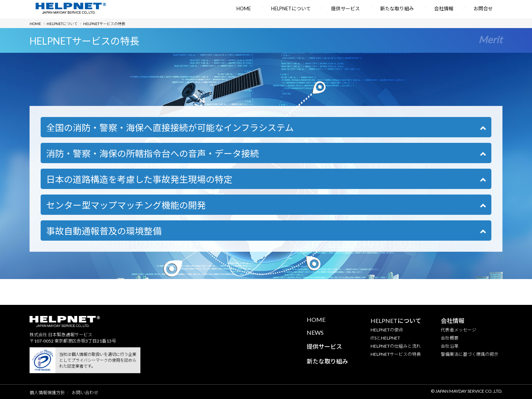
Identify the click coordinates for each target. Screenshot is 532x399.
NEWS (315, 332)
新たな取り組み (397, 8)
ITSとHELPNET (385, 338)
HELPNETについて (291, 8)
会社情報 (444, 8)
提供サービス (345, 8)
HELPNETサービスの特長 (396, 354)
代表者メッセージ (458, 330)
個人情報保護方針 (47, 393)
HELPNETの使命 (387, 330)
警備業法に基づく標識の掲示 (470, 354)
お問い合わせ (85, 393)
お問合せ (483, 8)
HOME (244, 8)
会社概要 (450, 338)
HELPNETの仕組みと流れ (396, 346)
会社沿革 (450, 346)
